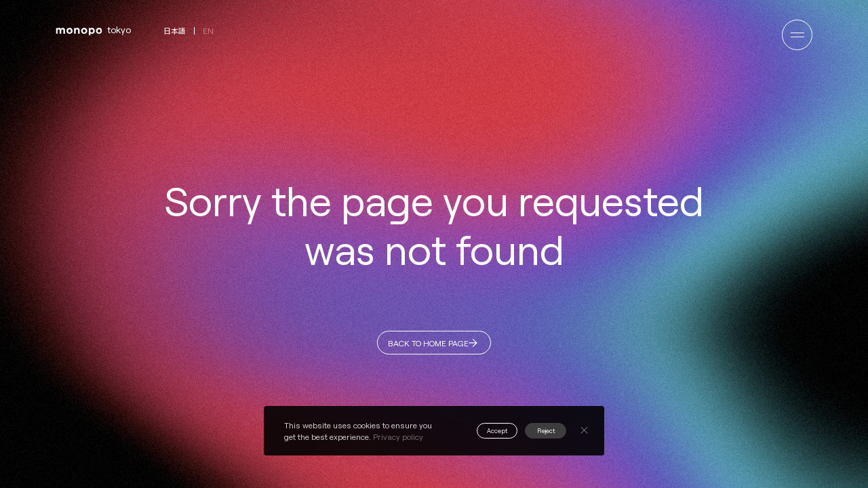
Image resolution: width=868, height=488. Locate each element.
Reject (539, 430)
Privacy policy (398, 436)
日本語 (175, 31)
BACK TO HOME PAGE (427, 347)
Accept (478, 430)
